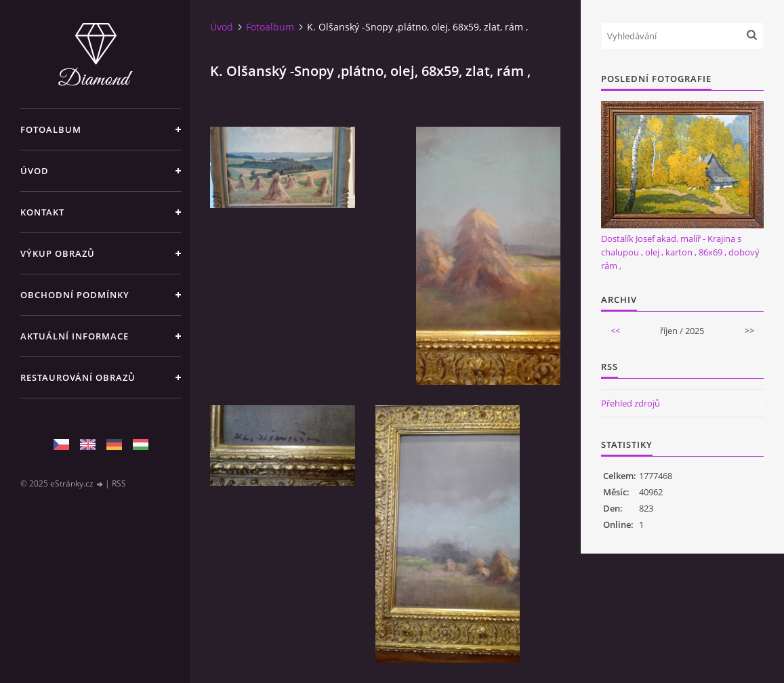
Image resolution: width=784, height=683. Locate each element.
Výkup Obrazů (58, 253)
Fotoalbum (51, 129)
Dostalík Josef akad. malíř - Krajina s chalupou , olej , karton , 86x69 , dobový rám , (680, 252)
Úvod (35, 171)
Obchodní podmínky (75, 295)
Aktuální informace (75, 336)
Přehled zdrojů (631, 403)
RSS (119, 483)
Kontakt (42, 212)
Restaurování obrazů (78, 377)
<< (615, 331)
